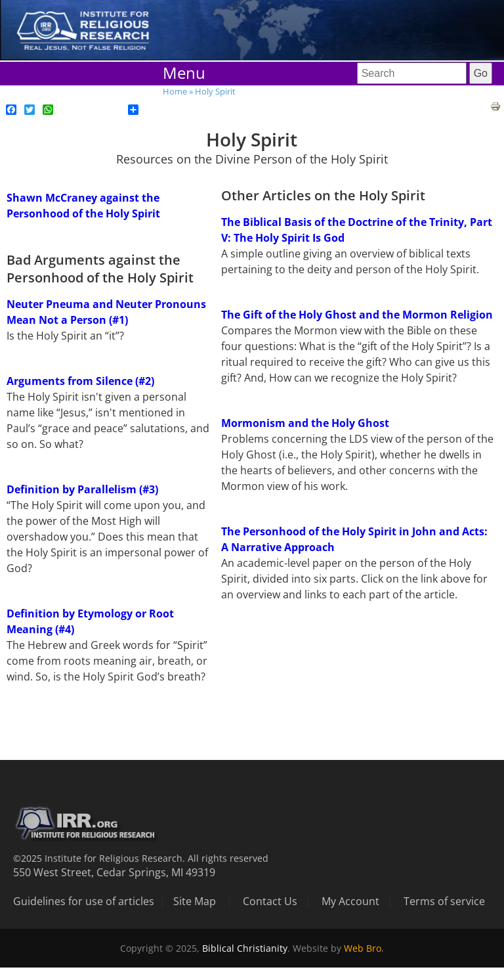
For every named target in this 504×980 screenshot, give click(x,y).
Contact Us (270, 901)
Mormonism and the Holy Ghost (305, 423)
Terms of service (444, 901)
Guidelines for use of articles (84, 901)
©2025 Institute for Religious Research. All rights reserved (141, 858)
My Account (350, 901)
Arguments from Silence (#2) (80, 381)
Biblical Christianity (245, 948)
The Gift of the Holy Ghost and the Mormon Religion (357, 315)
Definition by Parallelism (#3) (82, 489)
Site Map (195, 901)
